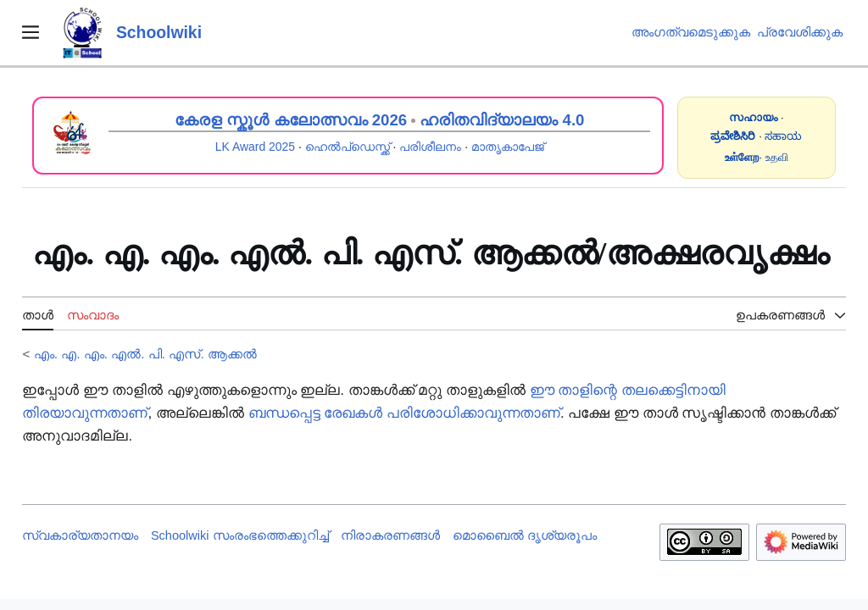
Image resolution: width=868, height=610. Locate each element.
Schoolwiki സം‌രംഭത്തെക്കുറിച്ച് (240, 535)
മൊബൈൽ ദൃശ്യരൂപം (525, 535)
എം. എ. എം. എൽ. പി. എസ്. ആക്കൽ (145, 354)
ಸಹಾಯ (783, 136)
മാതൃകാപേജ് (508, 147)
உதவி (777, 157)
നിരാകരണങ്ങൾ (390, 535)
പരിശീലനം (430, 147)
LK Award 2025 (255, 147)
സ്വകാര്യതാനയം (80, 535)
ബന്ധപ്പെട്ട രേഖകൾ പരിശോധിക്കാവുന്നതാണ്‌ (404, 413)
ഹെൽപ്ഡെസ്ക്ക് (348, 147)
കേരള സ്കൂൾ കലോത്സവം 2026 (291, 120)
